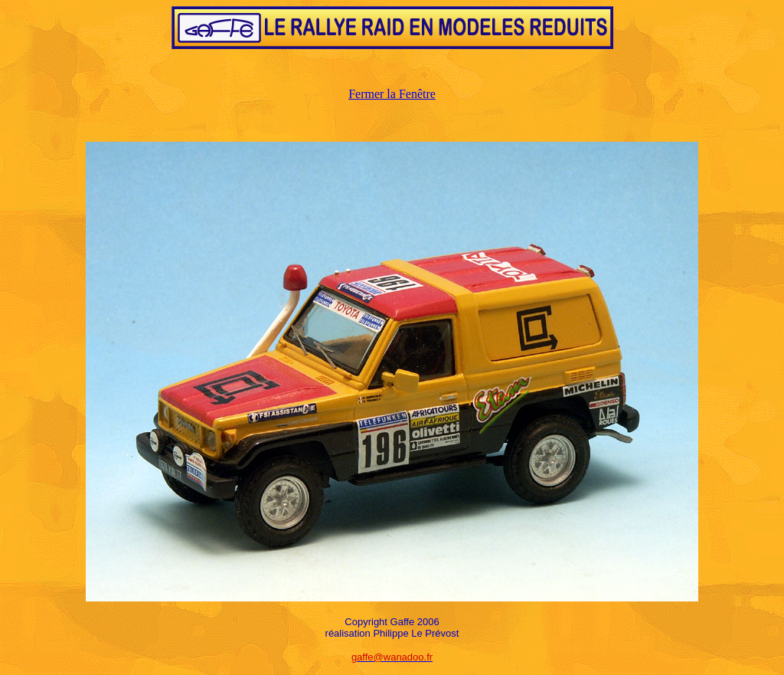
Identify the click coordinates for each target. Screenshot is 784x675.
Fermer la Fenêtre (392, 94)
